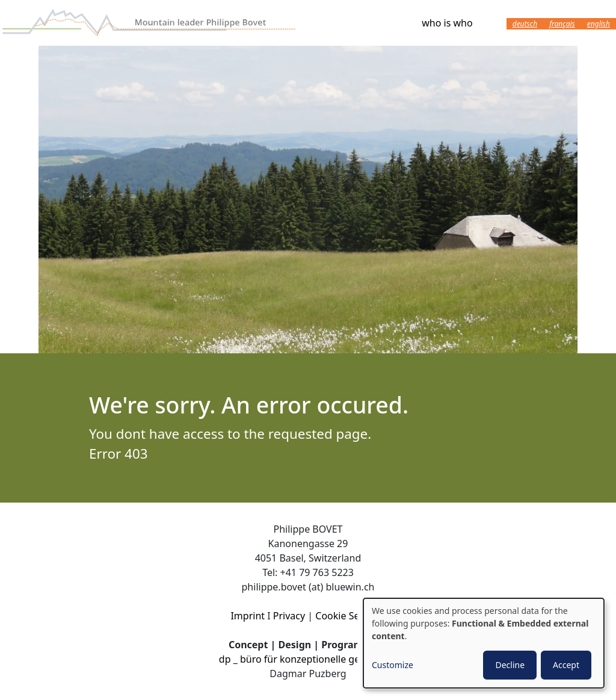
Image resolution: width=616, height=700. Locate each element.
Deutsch (525, 24)
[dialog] (484, 643)
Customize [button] (393, 665)
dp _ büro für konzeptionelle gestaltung (308, 659)
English (599, 24)
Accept (566, 665)
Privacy (289, 616)
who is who (447, 23)
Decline (510, 665)
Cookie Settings (350, 616)
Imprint (248, 616)
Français (562, 24)
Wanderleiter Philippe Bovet (150, 23)
